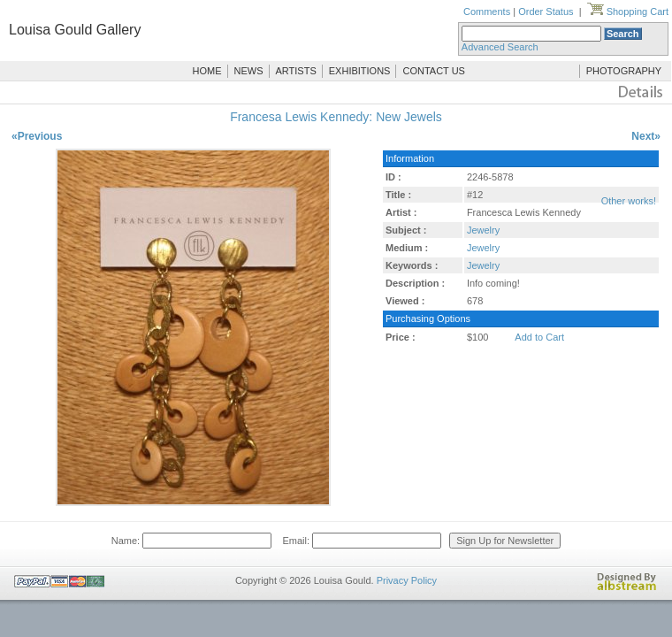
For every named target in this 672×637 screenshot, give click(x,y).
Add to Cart (539, 337)
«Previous (37, 136)
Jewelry (483, 230)
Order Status (546, 12)
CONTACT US (434, 71)
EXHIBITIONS (360, 71)
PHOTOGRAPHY (624, 71)
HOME (207, 71)
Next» (646, 136)
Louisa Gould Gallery (75, 30)
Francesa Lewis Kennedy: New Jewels (336, 117)
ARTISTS (296, 71)
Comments (487, 12)
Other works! (629, 201)
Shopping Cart (628, 12)
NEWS (249, 71)
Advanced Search (500, 47)
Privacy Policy (407, 580)
